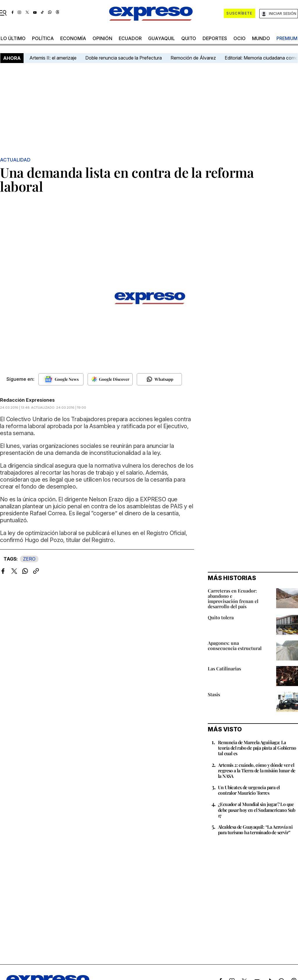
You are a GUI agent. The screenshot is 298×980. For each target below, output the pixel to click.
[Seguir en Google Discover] (110, 379)
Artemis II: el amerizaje (53, 58)
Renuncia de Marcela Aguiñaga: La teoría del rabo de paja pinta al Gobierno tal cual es (257, 748)
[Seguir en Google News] (61, 379)
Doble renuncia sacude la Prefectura (124, 58)
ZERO (29, 559)
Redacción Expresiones (27, 400)
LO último (13, 38)
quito (189, 38)
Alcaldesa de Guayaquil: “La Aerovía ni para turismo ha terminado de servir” (255, 830)
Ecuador (130, 38)
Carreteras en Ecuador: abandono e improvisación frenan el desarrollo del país (233, 598)
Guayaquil (162, 38)
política (43, 38)
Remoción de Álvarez (193, 58)
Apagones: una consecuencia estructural (235, 646)
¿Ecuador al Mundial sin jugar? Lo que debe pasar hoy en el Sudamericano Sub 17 (257, 810)
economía (73, 38)
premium (287, 38)
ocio (240, 38)
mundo (261, 38)
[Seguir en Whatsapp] (159, 379)
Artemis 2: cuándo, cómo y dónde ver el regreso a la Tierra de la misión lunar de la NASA (257, 770)
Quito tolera (221, 617)
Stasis (214, 694)
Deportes (215, 38)
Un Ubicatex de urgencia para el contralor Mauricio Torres (249, 790)
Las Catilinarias (224, 668)
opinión (102, 38)
